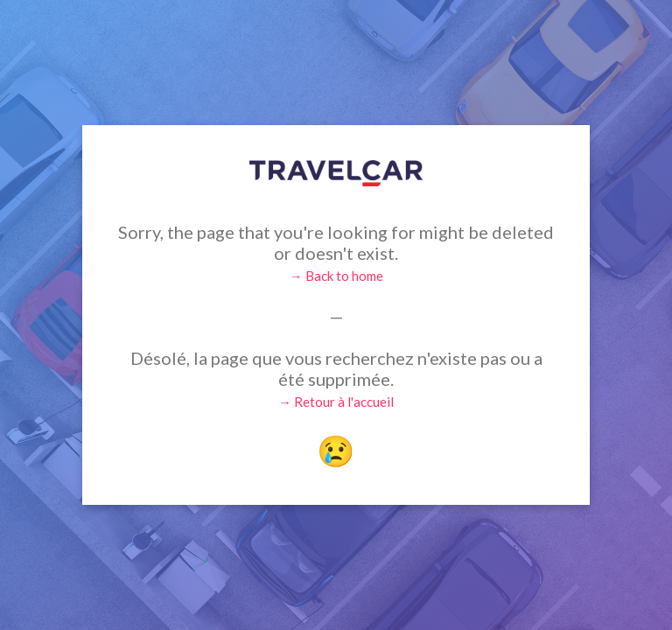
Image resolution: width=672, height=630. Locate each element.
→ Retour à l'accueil (336, 402)
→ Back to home (336, 276)
